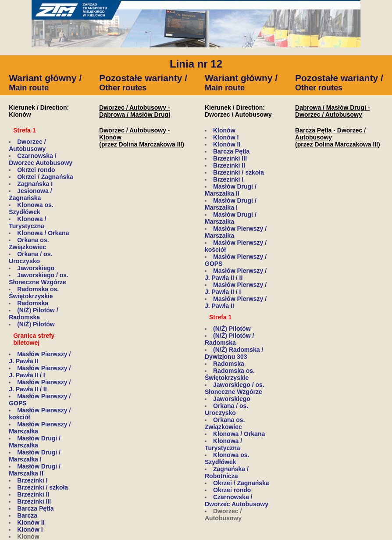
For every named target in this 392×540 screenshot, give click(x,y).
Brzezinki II (33, 494)
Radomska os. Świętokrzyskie (34, 293)
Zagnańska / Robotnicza (227, 472)
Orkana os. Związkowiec (29, 243)
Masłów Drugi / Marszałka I (35, 456)
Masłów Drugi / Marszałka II (35, 470)
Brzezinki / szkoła (43, 487)
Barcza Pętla (35, 508)
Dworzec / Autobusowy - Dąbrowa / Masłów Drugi (135, 111)
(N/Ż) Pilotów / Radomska (33, 314)
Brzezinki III (34, 501)
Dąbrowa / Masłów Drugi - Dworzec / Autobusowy (332, 111)
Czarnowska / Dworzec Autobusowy (41, 159)
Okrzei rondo (36, 170)
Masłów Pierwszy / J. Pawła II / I (40, 372)
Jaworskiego (36, 268)
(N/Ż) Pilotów (36, 324)
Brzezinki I (32, 480)
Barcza (27, 515)
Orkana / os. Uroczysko (30, 257)
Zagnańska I (35, 184)
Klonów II (31, 522)
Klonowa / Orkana (43, 233)
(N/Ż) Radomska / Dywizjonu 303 (234, 353)
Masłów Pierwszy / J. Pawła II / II (40, 386)
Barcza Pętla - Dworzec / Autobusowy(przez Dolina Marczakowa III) (338, 137)
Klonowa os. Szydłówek (31, 208)
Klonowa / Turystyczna (27, 222)
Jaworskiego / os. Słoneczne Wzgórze (39, 279)
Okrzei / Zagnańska (45, 177)
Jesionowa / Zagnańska (30, 194)
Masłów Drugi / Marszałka (35, 442)
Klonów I (30, 529)
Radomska (33, 303)
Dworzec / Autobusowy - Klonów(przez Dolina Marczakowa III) (142, 137)
